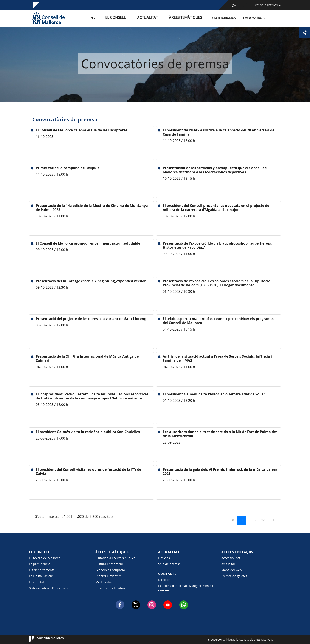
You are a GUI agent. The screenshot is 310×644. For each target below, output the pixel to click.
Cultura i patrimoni (109, 564)
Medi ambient (105, 582)
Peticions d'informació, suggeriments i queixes (186, 588)
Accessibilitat (231, 558)
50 (234, 520)
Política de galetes (234, 576)
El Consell (131, 18)
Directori (164, 580)
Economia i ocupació (110, 570)
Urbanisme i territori (110, 588)
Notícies (164, 558)
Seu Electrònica (224, 18)
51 (243, 520)
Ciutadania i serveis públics (115, 558)
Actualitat (157, 18)
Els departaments (42, 570)
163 (265, 520)
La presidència (40, 564)
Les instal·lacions (41, 576)
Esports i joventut (108, 576)
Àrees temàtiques (188, 18)
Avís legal (228, 564)
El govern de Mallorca (45, 558)
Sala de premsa (169, 564)
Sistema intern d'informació (49, 588)
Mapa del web (232, 570)
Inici (112, 18)
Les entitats (37, 582)
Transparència (254, 18)
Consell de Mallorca (42, 640)
